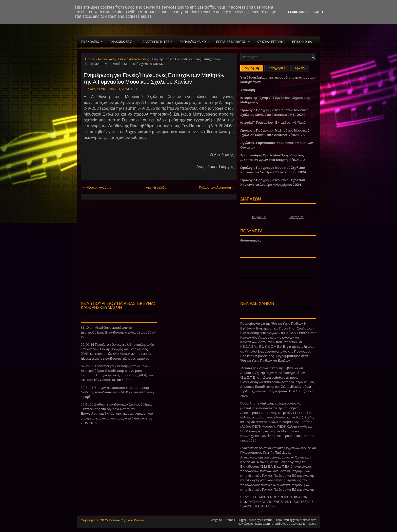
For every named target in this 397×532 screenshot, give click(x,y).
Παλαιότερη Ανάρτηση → (217, 187)
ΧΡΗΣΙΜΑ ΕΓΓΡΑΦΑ (271, 41)
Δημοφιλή (252, 68)
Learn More (298, 12)
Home (90, 59)
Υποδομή (248, 90)
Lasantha (266, 520)
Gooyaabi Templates (303, 524)
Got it (319, 12)
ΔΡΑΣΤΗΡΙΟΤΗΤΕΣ (159, 40)
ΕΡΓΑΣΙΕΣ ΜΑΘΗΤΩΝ (235, 40)
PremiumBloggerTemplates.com (295, 520)
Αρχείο (300, 68)
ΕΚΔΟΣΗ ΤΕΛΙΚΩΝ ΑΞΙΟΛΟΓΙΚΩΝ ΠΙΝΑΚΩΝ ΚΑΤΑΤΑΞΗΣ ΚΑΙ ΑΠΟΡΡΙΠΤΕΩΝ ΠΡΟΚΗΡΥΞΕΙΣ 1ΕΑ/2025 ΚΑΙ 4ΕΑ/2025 (277, 502)
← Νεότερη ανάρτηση (98, 187)
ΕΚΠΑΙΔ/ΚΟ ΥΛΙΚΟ (196, 40)
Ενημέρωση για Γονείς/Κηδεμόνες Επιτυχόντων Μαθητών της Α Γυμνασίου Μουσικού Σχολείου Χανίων (154, 78)
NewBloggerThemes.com (254, 524)
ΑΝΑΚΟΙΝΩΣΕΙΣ (124, 40)
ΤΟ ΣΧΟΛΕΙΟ (93, 40)
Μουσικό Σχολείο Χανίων (127, 520)
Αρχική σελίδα (156, 187)
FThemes (229, 520)
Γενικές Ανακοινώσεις (133, 59)
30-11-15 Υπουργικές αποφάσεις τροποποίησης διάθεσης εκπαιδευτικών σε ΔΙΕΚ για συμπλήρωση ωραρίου (117, 392)
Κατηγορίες (277, 68)
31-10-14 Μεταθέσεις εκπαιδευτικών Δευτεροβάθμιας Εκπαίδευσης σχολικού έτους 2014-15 (119, 332)
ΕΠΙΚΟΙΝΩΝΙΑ (302, 41)
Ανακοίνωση (107, 59)
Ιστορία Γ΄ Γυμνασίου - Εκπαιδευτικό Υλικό (273, 123)
